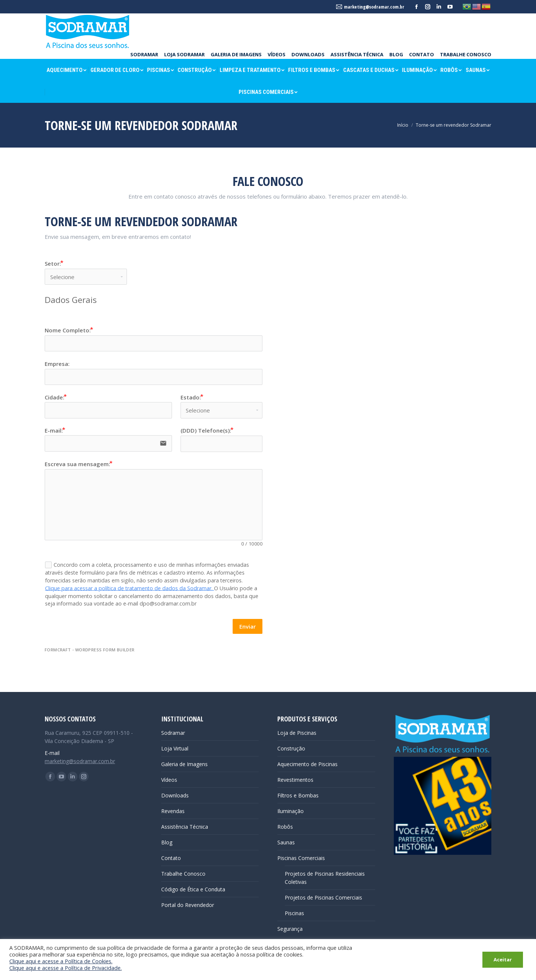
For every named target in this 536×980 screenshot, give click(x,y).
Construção (291, 748)
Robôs (285, 827)
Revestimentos (295, 780)
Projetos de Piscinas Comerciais (323, 897)
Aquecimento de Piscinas (307, 764)
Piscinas (294, 913)
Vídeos (169, 780)
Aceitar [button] (503, 960)
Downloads (175, 795)
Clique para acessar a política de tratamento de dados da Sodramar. (130, 588)
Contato (171, 858)
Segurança (290, 929)
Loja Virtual (175, 748)
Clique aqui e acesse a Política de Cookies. (61, 961)
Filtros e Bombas (298, 795)
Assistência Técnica (185, 827)
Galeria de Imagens (184, 764)
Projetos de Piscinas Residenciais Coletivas (325, 878)
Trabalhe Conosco (183, 874)
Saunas (286, 842)
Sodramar (173, 733)
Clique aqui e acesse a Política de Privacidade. (66, 968)
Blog (167, 842)
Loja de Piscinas (297, 733)
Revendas (173, 811)
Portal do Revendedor (188, 905)
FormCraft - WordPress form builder (90, 650)
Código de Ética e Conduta (193, 889)
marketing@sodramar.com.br (80, 761)
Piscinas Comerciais (301, 858)
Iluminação (291, 811)
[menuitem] (144, 54)
